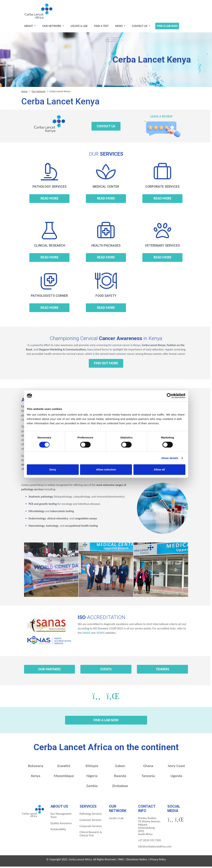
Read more (50, 200)
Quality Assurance (61, 825)
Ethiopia (92, 767)
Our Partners (49, 671)
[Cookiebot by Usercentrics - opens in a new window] (169, 396)
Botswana (36, 767)
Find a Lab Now (167, 27)
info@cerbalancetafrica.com (155, 848)
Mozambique (64, 777)
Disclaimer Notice (137, 861)
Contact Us (140, 27)
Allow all (159, 469)
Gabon (120, 767)
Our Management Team (61, 817)
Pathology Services (91, 815)
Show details (170, 458)
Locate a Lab (79, 27)
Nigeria (92, 777)
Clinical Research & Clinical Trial (91, 835)
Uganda (176, 777)
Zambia (92, 787)
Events (106, 671)
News (119, 27)
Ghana (148, 767)
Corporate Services (91, 828)
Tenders (163, 671)
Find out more (106, 365)
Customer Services (91, 821)
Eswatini (64, 767)
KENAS (100, 634)
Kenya (36, 777)
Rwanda (120, 777)
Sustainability (58, 831)
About (29, 27)
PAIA (121, 861)
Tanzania (148, 777)
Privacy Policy (158, 861)
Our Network (52, 27)
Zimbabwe (120, 787)
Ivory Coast (176, 767)
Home (25, 93)
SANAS (86, 634)
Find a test (101, 27)
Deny (53, 469)
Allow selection (106, 469)
